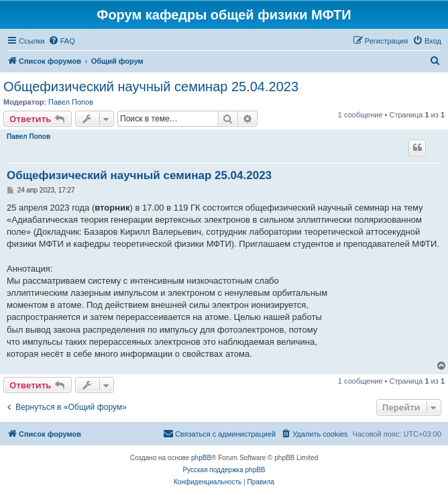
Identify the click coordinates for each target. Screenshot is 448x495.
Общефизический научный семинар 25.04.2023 (151, 87)
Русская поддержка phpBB (224, 470)
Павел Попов (71, 102)
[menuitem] (62, 41)
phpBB (201, 458)
